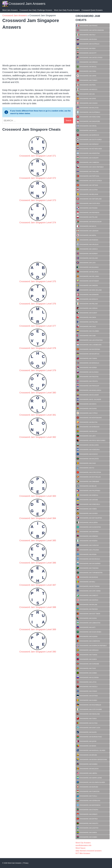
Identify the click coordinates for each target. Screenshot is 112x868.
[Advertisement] (38, 46)
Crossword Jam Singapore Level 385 (38, 540)
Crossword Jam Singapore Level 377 (38, 326)
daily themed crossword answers (89, 851)
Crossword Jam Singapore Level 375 (38, 281)
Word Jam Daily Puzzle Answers (67, 10)
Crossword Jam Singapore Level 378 (38, 348)
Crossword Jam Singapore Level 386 (38, 563)
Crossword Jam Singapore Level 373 (38, 200)
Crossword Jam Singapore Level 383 (38, 496)
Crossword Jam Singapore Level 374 (38, 222)
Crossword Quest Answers (92, 10)
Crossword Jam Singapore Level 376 (38, 304)
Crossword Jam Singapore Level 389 (38, 629)
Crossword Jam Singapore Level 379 (38, 370)
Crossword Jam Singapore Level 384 (38, 518)
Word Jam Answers (10, 10)
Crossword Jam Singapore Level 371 (38, 156)
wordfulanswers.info (83, 845)
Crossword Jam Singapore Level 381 (38, 415)
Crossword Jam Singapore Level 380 (38, 393)
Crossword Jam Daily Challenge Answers (36, 10)
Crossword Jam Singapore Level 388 (38, 607)
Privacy (26, 863)
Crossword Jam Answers (27, 4)
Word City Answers (83, 843)
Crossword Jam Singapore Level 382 (38, 437)
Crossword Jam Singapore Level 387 (38, 585)
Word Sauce (80, 848)
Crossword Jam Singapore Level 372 (38, 178)
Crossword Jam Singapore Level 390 (38, 652)
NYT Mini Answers (83, 853)
